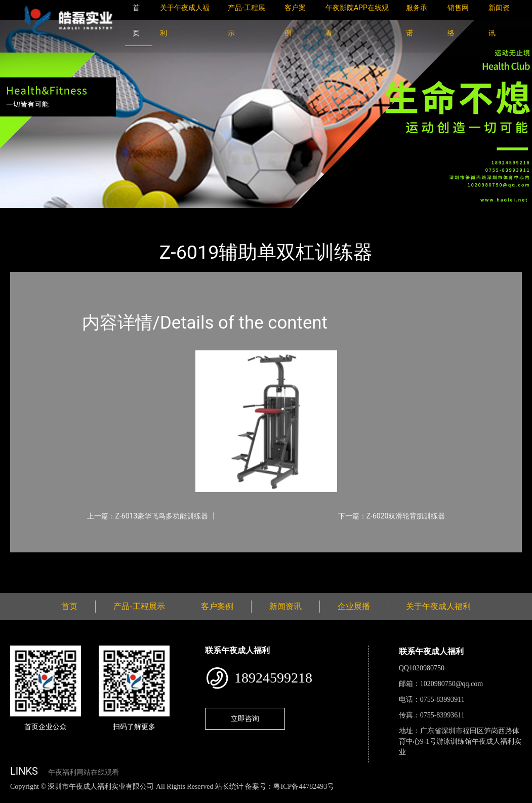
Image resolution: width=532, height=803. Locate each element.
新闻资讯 (285, 606)
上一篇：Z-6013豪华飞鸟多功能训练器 (148, 516)
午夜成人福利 (129, 215)
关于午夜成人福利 (438, 606)
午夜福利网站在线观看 (84, 772)
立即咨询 (245, 718)
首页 (28, 215)
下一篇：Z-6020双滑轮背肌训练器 (392, 516)
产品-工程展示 (71, 215)
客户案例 (217, 606)
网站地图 (15, 797)
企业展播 (354, 606)
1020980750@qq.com (452, 684)
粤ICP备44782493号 (304, 787)
